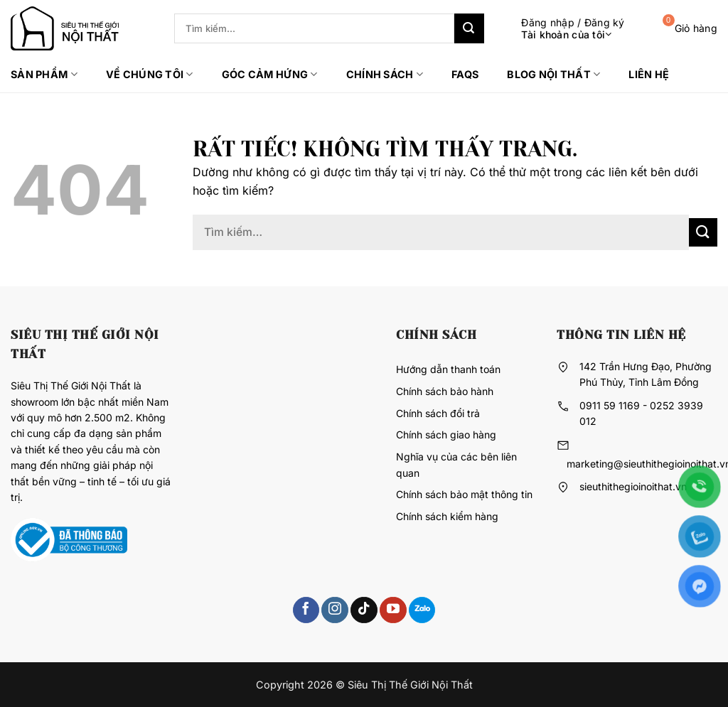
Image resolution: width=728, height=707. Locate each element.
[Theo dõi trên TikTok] (364, 610)
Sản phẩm (44, 74)
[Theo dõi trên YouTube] (393, 610)
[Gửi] (469, 28)
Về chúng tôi (150, 74)
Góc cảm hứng (270, 74)
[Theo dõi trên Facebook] (306, 610)
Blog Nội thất (553, 74)
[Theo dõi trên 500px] (422, 610)
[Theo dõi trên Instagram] (334, 610)
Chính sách (385, 74)
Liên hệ (649, 74)
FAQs (465, 74)
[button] (562, 29)
